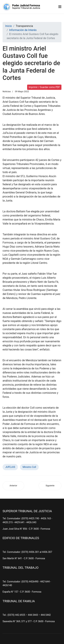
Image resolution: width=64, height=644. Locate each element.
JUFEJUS (10, 467)
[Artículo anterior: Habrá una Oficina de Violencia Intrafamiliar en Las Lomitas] (13, 486)
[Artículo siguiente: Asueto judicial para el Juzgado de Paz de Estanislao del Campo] (50, 486)
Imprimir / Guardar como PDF (44, 87)
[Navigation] (60, 7)
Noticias (7, 91)
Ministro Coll (29, 467)
